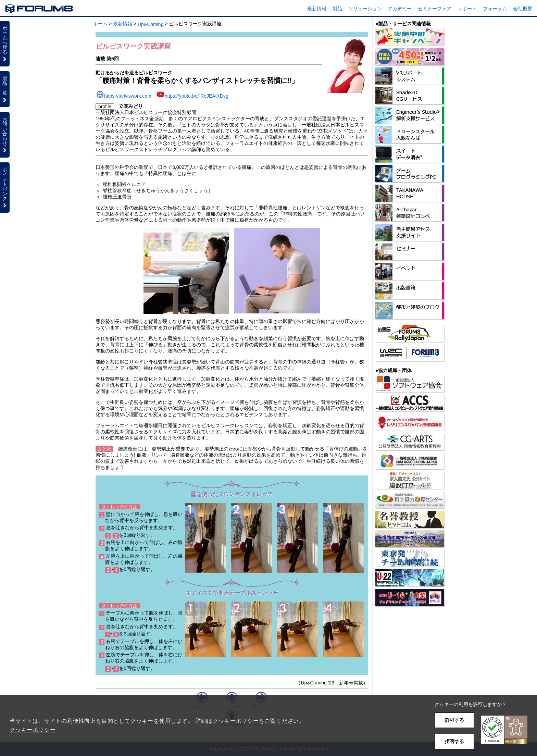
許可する (454, 720)
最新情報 (317, 9)
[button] (504, 730)
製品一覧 (5, 89)
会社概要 (523, 9)
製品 (337, 9)
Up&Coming (151, 24)
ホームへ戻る (5, 44)
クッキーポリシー (33, 730)
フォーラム (495, 9)
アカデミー (400, 9)
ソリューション (365, 9)
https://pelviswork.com (128, 96)
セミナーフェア (435, 9)
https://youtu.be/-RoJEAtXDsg (197, 96)
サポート (467, 9)
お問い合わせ (5, 135)
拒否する (454, 741)
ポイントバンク (5, 187)
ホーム (100, 24)
